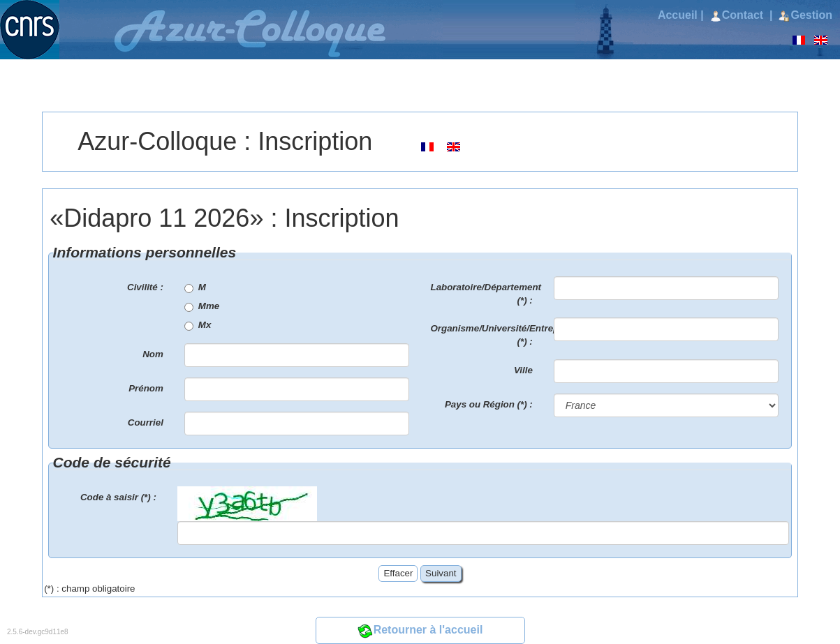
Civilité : (145, 287)
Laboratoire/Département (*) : (486, 294)
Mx (198, 325)
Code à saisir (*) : (118, 497)
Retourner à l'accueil (420, 630)
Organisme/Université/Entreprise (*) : (487, 335)
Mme (202, 306)
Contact (738, 15)
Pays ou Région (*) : (489, 404)
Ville (523, 370)
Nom (153, 354)
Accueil (678, 15)
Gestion (805, 15)
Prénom (146, 388)
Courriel (146, 422)
